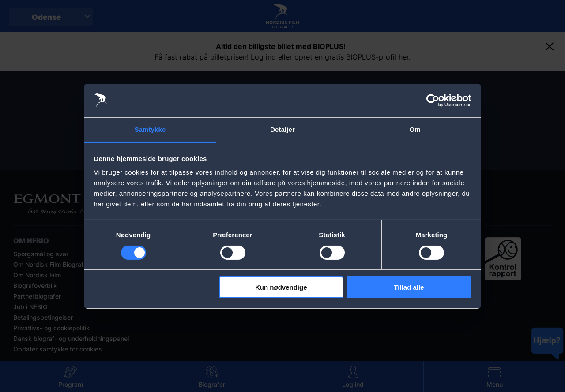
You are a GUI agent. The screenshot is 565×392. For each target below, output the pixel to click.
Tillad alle (409, 287)
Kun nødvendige (281, 287)
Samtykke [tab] (150, 129)
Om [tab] (415, 129)
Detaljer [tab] (282, 129)
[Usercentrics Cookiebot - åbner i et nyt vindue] (433, 101)
